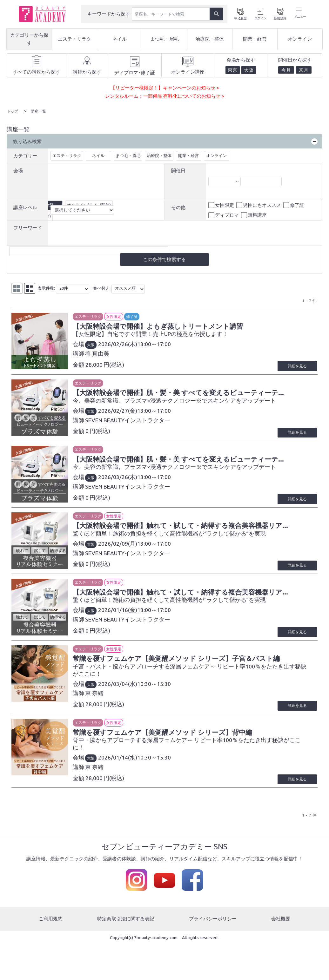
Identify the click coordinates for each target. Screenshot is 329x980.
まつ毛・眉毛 (128, 155)
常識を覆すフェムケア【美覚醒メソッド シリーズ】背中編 (178, 767)
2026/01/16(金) (125, 638)
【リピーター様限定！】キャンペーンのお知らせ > (165, 88)
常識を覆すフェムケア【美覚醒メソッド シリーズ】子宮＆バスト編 (193, 693)
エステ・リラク (67, 155)
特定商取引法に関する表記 (126, 954)
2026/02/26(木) (125, 345)
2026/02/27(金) (125, 418)
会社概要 (281, 954)
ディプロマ (224, 215)
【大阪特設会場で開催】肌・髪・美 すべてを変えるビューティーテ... (195, 400)
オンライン (216, 155)
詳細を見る (295, 373)
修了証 (294, 205)
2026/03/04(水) (125, 718)
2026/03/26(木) (125, 491)
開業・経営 (188, 155)
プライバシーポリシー (213, 954)
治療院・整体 (159, 155)
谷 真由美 (104, 354)
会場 (18, 170)
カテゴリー (25, 155)
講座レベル (25, 207)
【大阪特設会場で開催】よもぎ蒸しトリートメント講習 (173, 326)
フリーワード (28, 227)
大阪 (98, 345)
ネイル (98, 155)
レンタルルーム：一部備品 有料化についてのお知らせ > (164, 96)
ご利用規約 (51, 954)
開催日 (178, 170)
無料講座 (254, 215)
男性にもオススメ (259, 205)
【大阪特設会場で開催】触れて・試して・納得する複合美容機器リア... (197, 546)
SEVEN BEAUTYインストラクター (135, 428)
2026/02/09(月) (125, 565)
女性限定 (222, 205)
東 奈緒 (101, 728)
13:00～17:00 (161, 345)
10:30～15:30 (161, 718)
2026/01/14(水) (125, 793)
